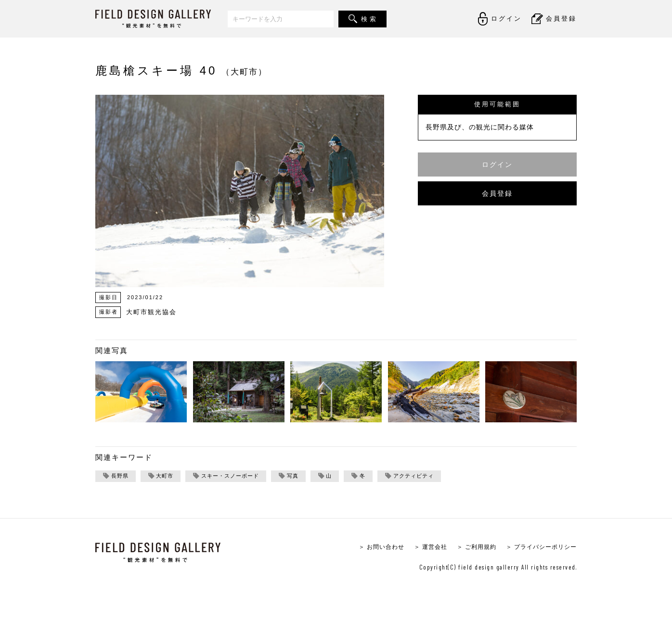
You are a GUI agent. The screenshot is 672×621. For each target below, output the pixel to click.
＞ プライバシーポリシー (538, 548)
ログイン (497, 164)
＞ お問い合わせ (369, 548)
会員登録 (497, 193)
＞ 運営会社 (421, 548)
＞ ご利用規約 (470, 548)
